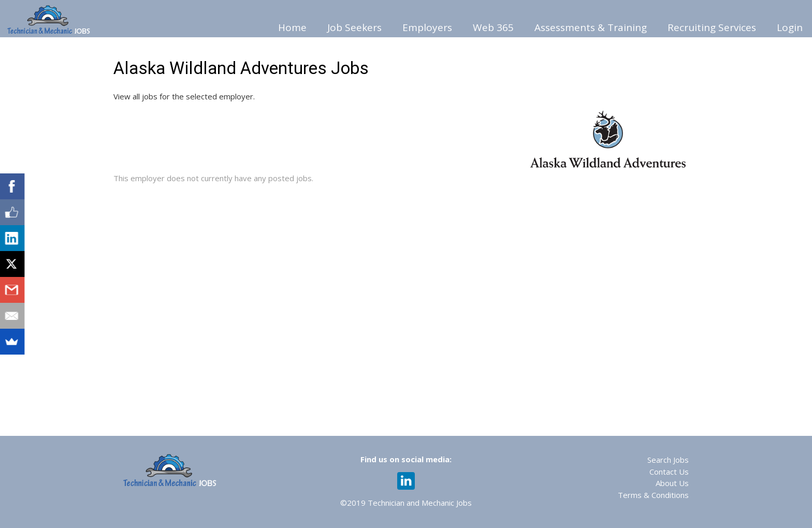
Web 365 (493, 27)
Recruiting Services (712, 27)
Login (790, 27)
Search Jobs (668, 460)
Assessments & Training (591, 27)
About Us (672, 483)
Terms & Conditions (653, 495)
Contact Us (669, 472)
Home (292, 27)
